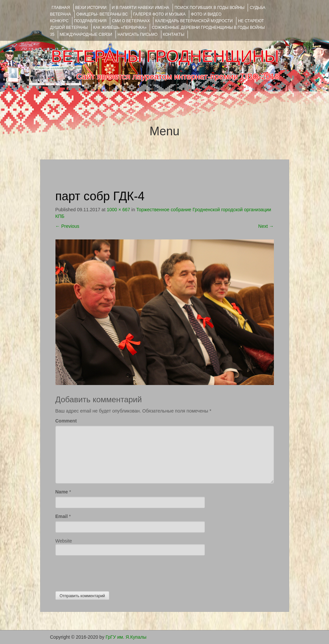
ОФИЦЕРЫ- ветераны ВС (102, 14)
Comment (66, 421)
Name (62, 492)
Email (62, 516)
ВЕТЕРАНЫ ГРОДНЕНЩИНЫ (165, 56)
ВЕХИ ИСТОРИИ (91, 8)
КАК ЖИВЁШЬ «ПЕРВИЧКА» (120, 28)
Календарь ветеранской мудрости (194, 21)
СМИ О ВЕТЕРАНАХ (131, 21)
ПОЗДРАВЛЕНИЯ (90, 21)
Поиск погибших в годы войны (210, 8)
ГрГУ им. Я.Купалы (126, 637)
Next (266, 226)
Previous (67, 226)
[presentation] (106, 572)
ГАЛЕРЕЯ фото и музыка (159, 14)
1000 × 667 (118, 210)
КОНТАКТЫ (174, 34)
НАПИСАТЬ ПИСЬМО (138, 34)
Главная (61, 8)
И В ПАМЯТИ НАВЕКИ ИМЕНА (141, 8)
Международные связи (86, 34)
